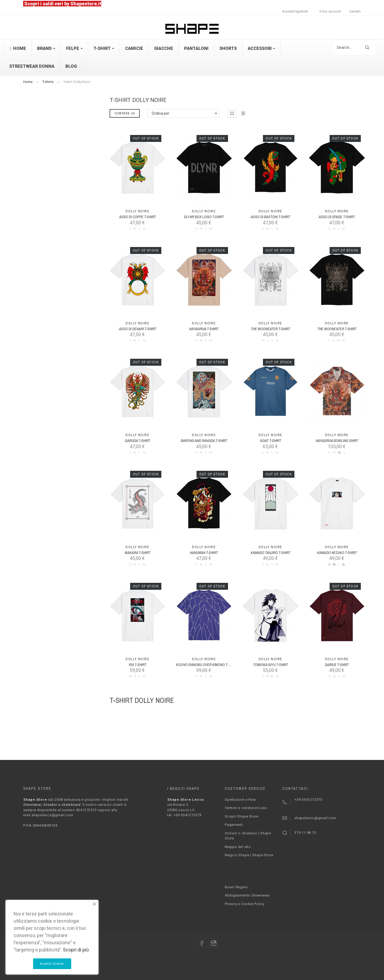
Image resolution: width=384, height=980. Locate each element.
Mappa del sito (238, 847)
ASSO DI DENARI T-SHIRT (138, 329)
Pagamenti (234, 825)
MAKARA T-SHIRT (138, 553)
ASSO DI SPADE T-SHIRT (337, 217)
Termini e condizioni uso (246, 808)
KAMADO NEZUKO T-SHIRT (337, 553)
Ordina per (161, 113)
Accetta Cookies (52, 964)
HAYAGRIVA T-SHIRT (204, 329)
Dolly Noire (137, 211)
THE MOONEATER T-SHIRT (271, 329)
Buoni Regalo (236, 887)
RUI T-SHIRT (138, 665)
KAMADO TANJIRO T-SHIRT (271, 553)
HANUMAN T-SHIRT (204, 553)
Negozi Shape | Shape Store (249, 855)
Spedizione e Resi (240, 800)
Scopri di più (76, 950)
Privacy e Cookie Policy (245, 904)
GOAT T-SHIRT (271, 441)
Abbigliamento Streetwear (247, 895)
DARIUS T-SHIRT (337, 665)
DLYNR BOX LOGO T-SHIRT (204, 217)
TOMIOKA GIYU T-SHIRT (271, 665)
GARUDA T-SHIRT (137, 441)
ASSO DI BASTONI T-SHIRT (270, 217)
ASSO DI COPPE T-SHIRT (138, 217)
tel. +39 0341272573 (184, 815)
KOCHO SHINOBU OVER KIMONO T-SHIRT (207, 665)
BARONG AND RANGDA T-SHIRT (204, 441)
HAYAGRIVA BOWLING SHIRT (337, 441)
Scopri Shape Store (242, 816)
